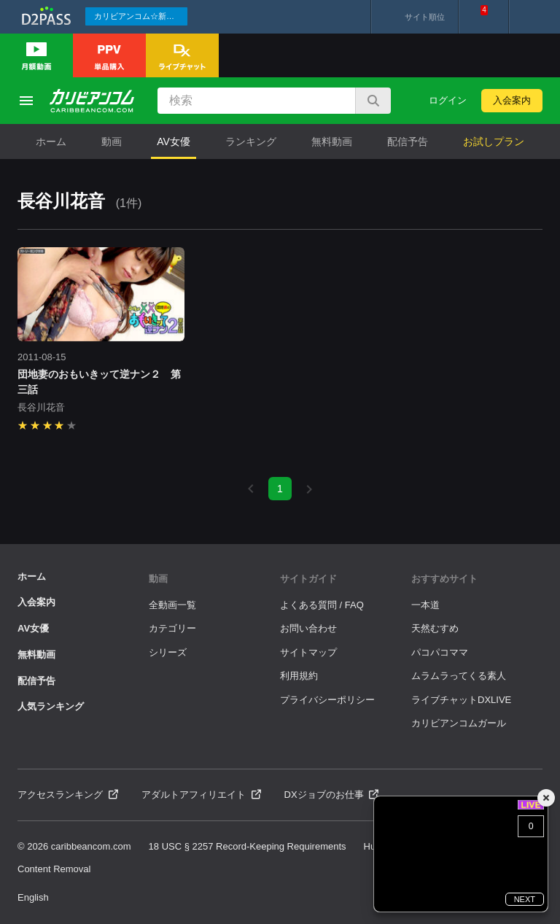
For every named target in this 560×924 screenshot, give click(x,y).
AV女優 (174, 141)
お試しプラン (494, 141)
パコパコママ (440, 652)
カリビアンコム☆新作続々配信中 (141, 16)
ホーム (51, 141)
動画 (112, 141)
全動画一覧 (172, 605)
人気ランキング (51, 706)
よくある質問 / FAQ (322, 605)
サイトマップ (308, 652)
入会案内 (512, 100)
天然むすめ (435, 628)
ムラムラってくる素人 (459, 676)
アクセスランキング (68, 795)
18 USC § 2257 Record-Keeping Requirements (248, 846)
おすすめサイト (444, 579)
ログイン (448, 100)
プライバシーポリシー (327, 700)
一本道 (425, 605)
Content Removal (54, 869)
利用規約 (299, 676)
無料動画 (332, 141)
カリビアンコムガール (459, 723)
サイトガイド (308, 579)
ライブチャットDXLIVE (461, 700)
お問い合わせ (308, 628)
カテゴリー (172, 628)
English (33, 897)
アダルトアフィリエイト (201, 795)
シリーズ (168, 652)
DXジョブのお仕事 (332, 795)
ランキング (251, 141)
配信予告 (408, 141)
